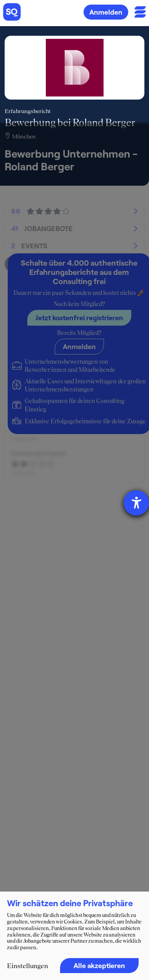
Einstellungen (28, 966)
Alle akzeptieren (99, 965)
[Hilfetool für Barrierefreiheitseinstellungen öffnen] (136, 503)
